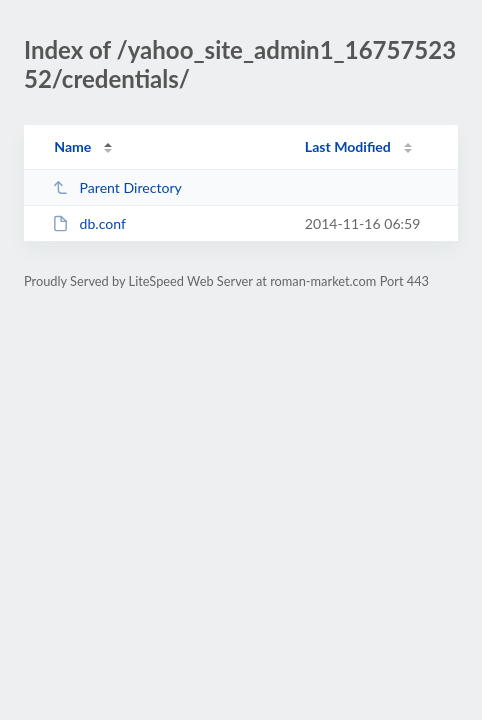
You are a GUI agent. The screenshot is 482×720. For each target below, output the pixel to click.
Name (72, 146)
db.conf (89, 223)
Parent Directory (117, 187)
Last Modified (348, 146)
